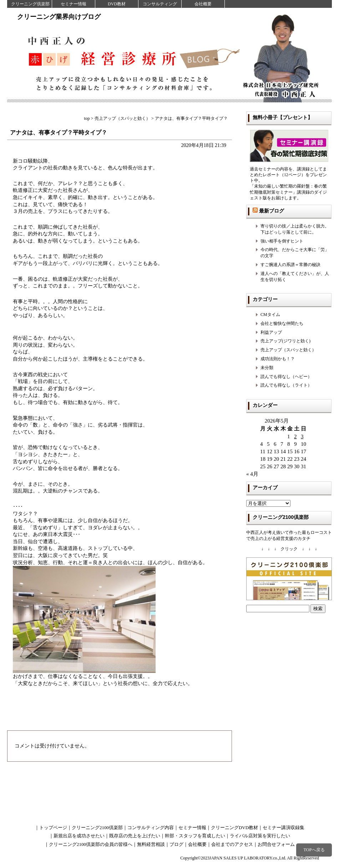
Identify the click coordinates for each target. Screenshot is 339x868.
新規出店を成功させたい (79, 836)
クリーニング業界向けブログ (59, 17)
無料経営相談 (151, 844)
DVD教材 (117, 4)
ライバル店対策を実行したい (260, 836)
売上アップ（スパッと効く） (288, 350)
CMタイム (270, 315)
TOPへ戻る (314, 850)
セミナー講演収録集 (284, 828)
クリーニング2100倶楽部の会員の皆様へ (91, 844)
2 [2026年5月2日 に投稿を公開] (295, 436)
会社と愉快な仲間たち (282, 323)
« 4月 (252, 474)
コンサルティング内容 (151, 828)
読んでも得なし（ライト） (286, 385)
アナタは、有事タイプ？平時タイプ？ (61, 132)
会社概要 (203, 4)
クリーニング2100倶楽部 (97, 828)
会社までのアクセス (232, 844)
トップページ (53, 828)
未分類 (267, 368)
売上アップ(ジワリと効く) (285, 341)
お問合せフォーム (276, 844)
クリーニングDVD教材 (234, 828)
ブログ (176, 844)
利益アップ (271, 332)
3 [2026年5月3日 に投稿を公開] (302, 436)
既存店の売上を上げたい (135, 836)
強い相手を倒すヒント (282, 241)
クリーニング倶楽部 (30, 4)
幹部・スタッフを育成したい (195, 836)
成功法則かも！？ (278, 359)
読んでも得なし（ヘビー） (286, 377)
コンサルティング (160, 4)
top (87, 118)
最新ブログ (272, 211)
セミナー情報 (74, 4)
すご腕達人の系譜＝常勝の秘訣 (290, 265)
